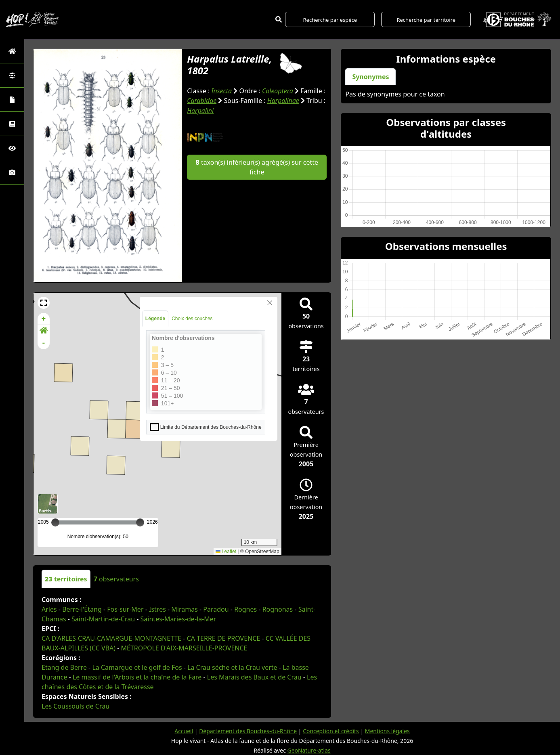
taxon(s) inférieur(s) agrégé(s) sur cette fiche (257, 166)
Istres (157, 609)
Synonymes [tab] (370, 77)
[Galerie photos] (12, 172)
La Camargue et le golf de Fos (137, 667)
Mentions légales (388, 731)
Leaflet (226, 552)
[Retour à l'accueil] (12, 51)
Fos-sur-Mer (125, 609)
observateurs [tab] (116, 579)
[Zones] (12, 75)
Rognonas (278, 609)
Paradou (216, 609)
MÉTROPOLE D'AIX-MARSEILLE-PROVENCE (184, 648)
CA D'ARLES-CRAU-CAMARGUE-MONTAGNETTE (111, 638)
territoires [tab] (66, 579)
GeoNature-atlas (309, 750)
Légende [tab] (155, 319)
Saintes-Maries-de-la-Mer (178, 619)
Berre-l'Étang (82, 609)
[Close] (270, 303)
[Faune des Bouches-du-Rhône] (12, 124)
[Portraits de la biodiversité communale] (12, 100)
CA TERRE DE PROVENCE (224, 638)
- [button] (44, 343)
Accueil (183, 731)
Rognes (245, 609)
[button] (44, 303)
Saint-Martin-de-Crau (103, 619)
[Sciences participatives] (12, 148)
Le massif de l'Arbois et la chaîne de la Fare (137, 677)
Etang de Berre (64, 667)
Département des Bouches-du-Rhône (248, 731)
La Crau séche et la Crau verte (232, 667)
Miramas (185, 609)
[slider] (140, 522)
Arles (49, 609)
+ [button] (44, 319)
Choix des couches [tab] (192, 319)
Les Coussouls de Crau (76, 706)
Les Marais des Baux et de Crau (254, 677)
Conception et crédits (331, 731)
